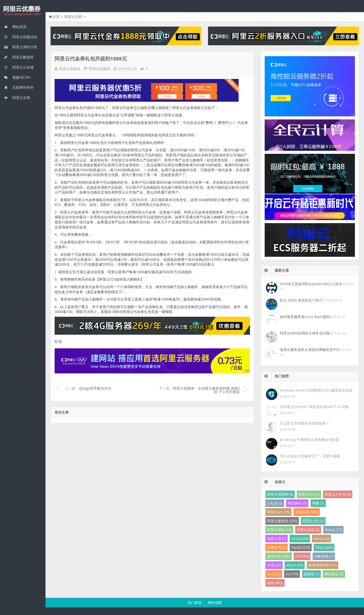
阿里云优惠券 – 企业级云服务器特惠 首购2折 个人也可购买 (207, 390)
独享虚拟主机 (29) (323, 565)
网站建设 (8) (334, 574)
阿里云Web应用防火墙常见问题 (305, 333)
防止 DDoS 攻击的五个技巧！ (303, 300)
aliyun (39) (295, 565)
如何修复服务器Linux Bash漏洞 (305, 317)
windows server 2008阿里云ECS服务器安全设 (316, 390)
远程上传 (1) (277, 538)
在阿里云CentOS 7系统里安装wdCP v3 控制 (314, 407)
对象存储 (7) (324, 556)
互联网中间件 (19, 87)
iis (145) (292, 574)
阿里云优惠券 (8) (280, 494)
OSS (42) (302, 556)
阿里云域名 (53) (279, 530)
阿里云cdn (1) (313, 521)
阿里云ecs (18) (278, 512)
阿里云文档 (17, 98)
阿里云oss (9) (309, 494)
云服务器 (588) (307, 512)
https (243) (324, 547)
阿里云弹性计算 (20, 47)
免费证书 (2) (277, 547)
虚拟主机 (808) (279, 556)
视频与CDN (17, 77)
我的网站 (23, 11)
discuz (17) (334, 530)
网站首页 (15, 27)
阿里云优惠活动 (20, 37)
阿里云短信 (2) (308, 530)
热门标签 (195, 602)
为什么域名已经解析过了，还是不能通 (310, 456)
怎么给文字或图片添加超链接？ (305, 423)
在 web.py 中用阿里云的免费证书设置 (310, 440)
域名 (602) (275, 583)
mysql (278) (301, 547)
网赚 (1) (318, 503)
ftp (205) (274, 574)
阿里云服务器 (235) (282, 521)
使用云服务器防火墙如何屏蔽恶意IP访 (310, 349)
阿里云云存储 (19, 67)
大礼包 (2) (275, 503)
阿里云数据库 (19, 57)
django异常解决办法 (95, 388)
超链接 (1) (311, 574)
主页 (56, 17)
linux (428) (300, 538)
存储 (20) (274, 565)
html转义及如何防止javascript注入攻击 (311, 284)
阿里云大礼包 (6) (338, 494)
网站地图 (215, 602)
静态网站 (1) (297, 503)
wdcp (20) (321, 538)
